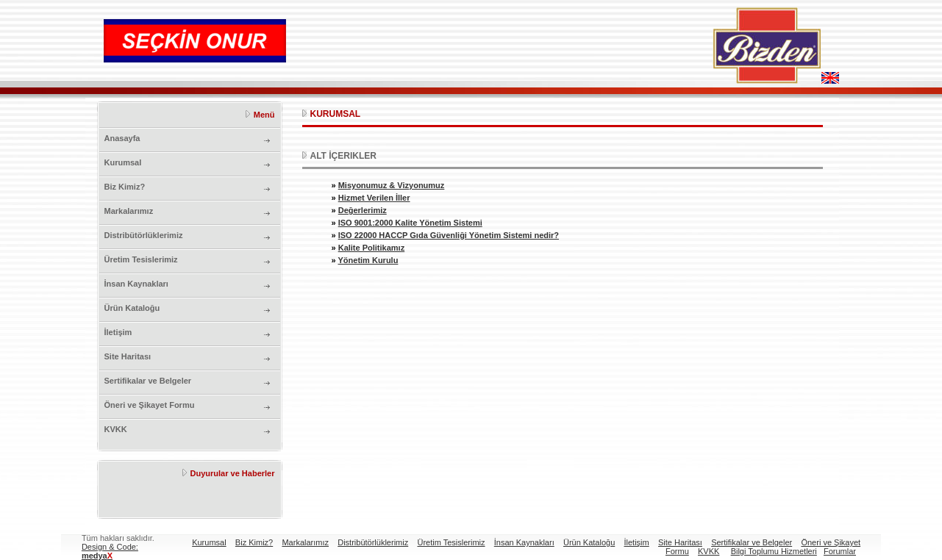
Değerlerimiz (363, 210)
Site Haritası (128, 356)
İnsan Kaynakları (136, 284)
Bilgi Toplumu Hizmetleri (774, 551)
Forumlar (840, 551)
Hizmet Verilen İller (374, 198)
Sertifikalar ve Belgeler (148, 381)
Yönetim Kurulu (368, 260)
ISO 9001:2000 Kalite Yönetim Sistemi (410, 223)
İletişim (118, 332)
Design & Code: (110, 551)
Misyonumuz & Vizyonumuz (392, 185)
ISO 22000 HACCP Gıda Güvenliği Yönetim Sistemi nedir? (449, 235)
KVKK (116, 429)
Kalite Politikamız (371, 248)
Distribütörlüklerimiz (144, 235)
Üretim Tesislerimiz (141, 259)
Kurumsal (123, 162)
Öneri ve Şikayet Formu (150, 405)
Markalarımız (129, 211)
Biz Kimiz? (125, 187)
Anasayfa (122, 138)
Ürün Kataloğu (132, 308)
